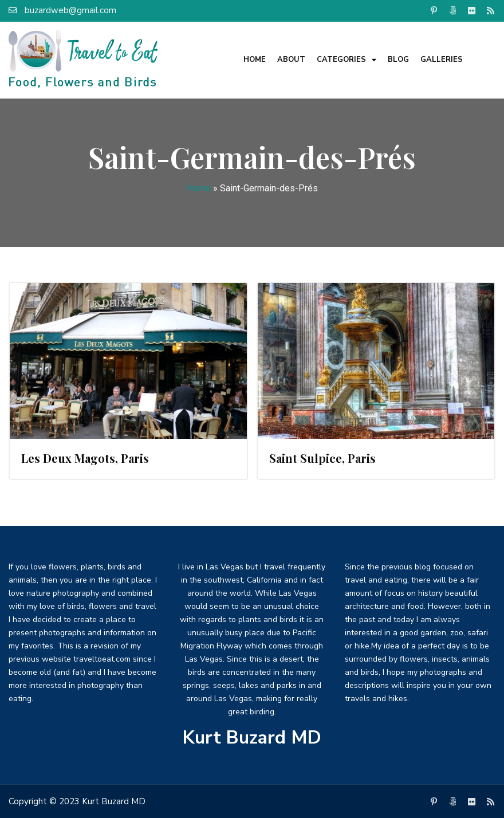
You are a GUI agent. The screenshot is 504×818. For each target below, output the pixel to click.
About (291, 60)
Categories (346, 60)
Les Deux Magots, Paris (85, 458)
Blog (398, 60)
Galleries (442, 60)
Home (255, 60)
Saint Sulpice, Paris (322, 458)
